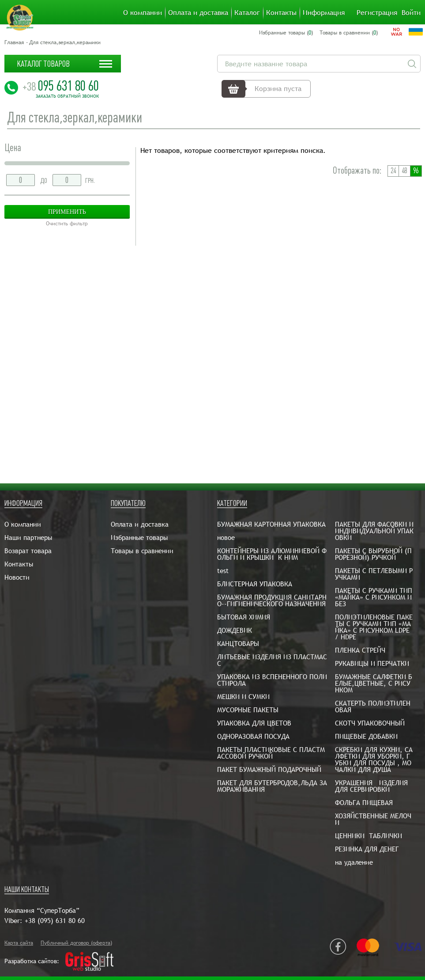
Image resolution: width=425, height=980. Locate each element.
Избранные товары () (286, 33)
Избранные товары (139, 537)
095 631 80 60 (61, 86)
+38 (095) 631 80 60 (55, 921)
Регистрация (377, 13)
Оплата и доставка (198, 13)
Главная (14, 42)
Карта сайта (19, 943)
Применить (67, 212)
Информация (324, 13)
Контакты (281, 13)
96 (416, 171)
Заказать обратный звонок (67, 96)
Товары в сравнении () (349, 33)
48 (404, 171)
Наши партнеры (28, 537)
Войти (411, 13)
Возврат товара (28, 551)
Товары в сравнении (142, 551)
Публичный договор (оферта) (76, 943)
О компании (143, 13)
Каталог (247, 13)
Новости (17, 577)
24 (393, 171)
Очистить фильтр (67, 224)
